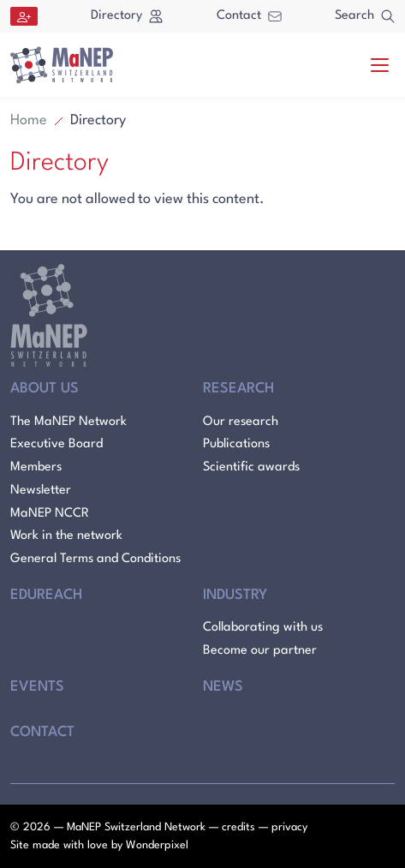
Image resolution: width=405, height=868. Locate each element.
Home (29, 120)
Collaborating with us (263, 628)
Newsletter (41, 491)
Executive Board (57, 444)
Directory (127, 16)
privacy (289, 827)
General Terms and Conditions (95, 559)
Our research (241, 422)
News (223, 687)
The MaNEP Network (68, 422)
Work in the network (66, 536)
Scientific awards (251, 467)
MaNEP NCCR (50, 514)
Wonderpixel (157, 845)
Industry (235, 595)
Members (36, 467)
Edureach (46, 595)
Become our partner (260, 651)
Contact (249, 16)
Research (238, 389)
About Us (45, 389)
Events (37, 687)
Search (365, 16)
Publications (236, 444)
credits (238, 827)
